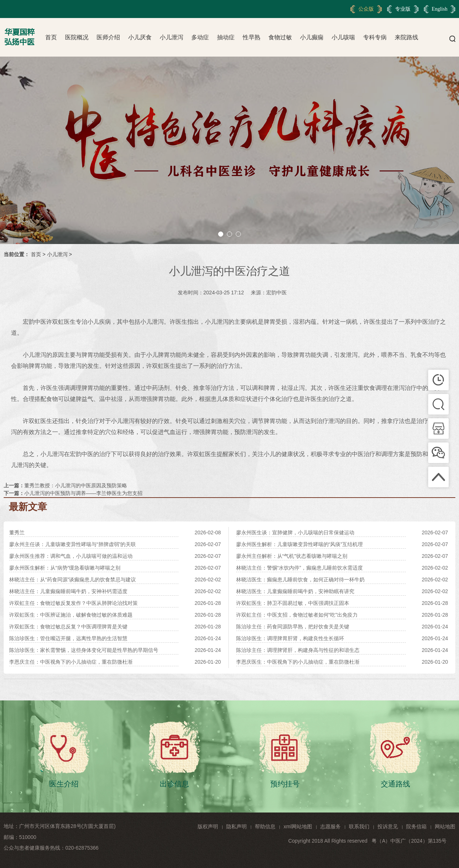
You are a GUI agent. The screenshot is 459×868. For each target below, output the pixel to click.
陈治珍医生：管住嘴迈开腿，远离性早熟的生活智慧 (68, 638)
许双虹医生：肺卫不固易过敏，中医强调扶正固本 (293, 603)
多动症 (200, 37)
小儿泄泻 (171, 37)
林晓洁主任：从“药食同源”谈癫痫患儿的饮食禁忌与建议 (73, 580)
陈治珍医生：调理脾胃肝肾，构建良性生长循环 (290, 638)
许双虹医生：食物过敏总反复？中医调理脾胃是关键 (68, 627)
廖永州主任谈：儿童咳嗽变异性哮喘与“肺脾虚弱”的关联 (73, 544)
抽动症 (226, 37)
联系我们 (359, 826)
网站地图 (445, 826)
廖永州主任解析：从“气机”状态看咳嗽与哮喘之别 (292, 556)
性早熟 (252, 37)
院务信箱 (416, 826)
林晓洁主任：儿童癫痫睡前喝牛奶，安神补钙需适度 (68, 591)
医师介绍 (108, 37)
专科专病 (375, 37)
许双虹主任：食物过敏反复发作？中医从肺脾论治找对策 (73, 603)
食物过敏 (280, 37)
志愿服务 (330, 826)
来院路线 (406, 37)
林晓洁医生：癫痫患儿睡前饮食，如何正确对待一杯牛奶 (300, 580)
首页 (51, 37)
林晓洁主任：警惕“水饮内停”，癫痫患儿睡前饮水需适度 (299, 568)
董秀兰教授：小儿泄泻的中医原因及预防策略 (76, 485)
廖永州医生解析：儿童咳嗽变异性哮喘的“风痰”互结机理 (299, 544)
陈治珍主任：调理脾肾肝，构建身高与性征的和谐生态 (298, 650)
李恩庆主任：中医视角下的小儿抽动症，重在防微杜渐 (71, 662)
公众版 (366, 9)
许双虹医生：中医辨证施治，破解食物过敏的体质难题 (71, 615)
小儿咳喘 (343, 37)
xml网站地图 (298, 826)
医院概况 (77, 37)
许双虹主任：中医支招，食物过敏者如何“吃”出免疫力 (297, 615)
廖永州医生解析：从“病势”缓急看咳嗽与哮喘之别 (65, 568)
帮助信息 (265, 826)
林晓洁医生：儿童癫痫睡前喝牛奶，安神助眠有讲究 (295, 591)
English (440, 9)
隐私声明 (236, 826)
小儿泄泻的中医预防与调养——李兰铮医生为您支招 (83, 493)
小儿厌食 (140, 37)
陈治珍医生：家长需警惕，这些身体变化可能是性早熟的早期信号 (84, 650)
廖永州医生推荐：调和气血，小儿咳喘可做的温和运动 (71, 556)
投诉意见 (388, 826)
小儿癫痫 (312, 37)
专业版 (403, 9)
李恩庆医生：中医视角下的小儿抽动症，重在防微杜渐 (298, 662)
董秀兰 (17, 532)
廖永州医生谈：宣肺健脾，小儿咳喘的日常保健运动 (295, 532)
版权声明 (208, 826)
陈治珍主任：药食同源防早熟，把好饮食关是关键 (293, 627)
